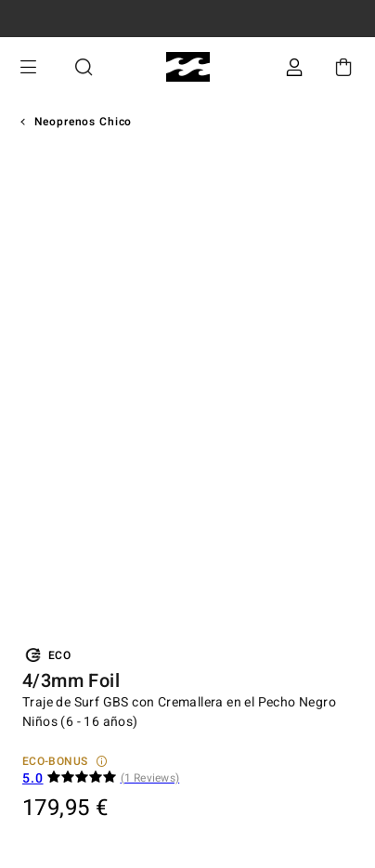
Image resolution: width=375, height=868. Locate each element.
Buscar (84, 67)
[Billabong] (188, 67)
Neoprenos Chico (84, 122)
